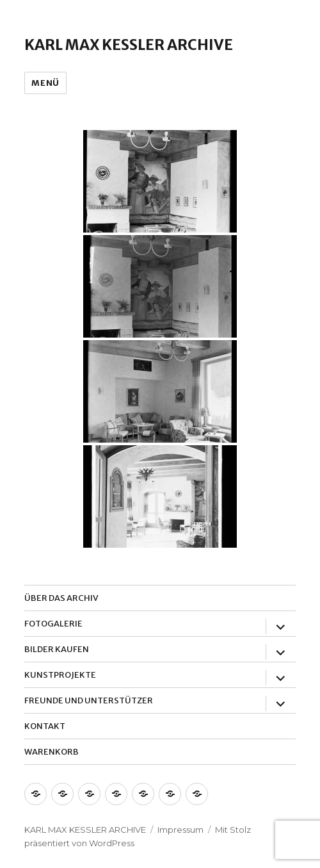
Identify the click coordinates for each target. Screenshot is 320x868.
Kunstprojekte (60, 675)
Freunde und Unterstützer (89, 700)
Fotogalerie (53, 624)
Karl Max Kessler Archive (129, 45)
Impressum (180, 830)
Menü (45, 83)
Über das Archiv (61, 598)
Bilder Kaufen (57, 649)
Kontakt (45, 726)
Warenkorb (52, 752)
